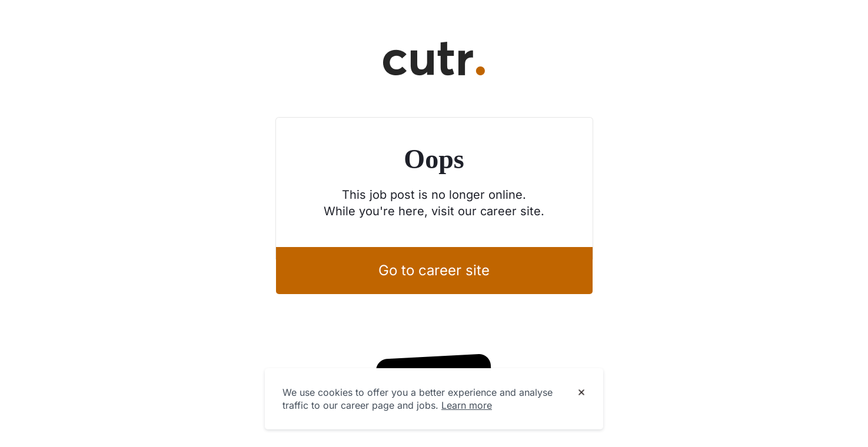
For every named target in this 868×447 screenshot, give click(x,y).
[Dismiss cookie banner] (581, 393)
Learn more (467, 405)
